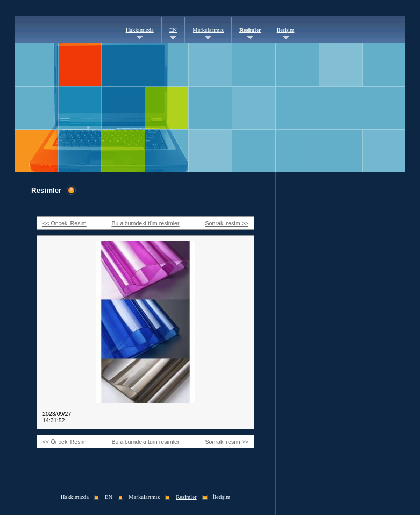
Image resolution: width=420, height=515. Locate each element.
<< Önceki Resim (65, 223)
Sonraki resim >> (227, 223)
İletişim (286, 30)
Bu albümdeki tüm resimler (145, 223)
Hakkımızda (140, 30)
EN (173, 30)
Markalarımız (208, 30)
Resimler (250, 30)
